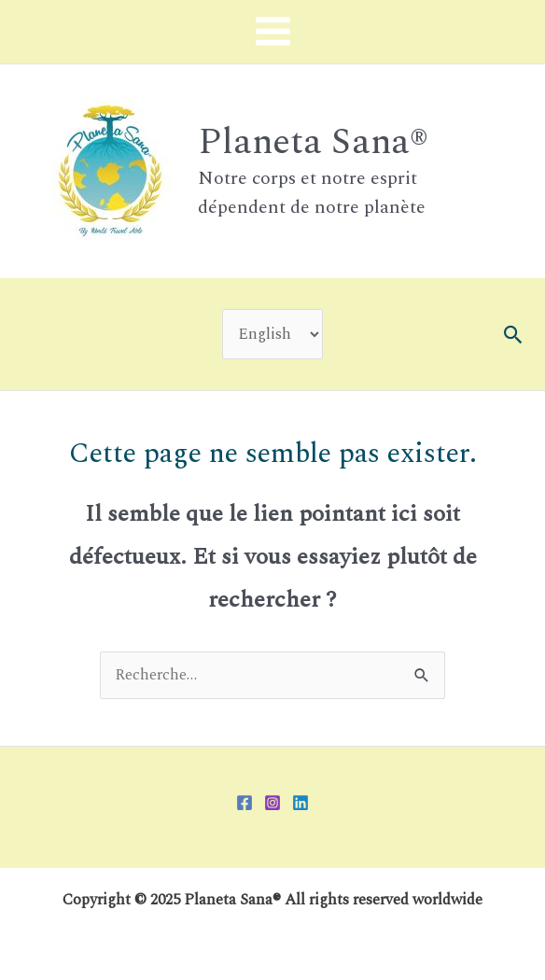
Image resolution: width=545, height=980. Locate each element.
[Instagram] (272, 803)
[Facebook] (245, 803)
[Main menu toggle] (272, 32)
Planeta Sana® (313, 142)
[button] (514, 335)
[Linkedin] (300, 803)
